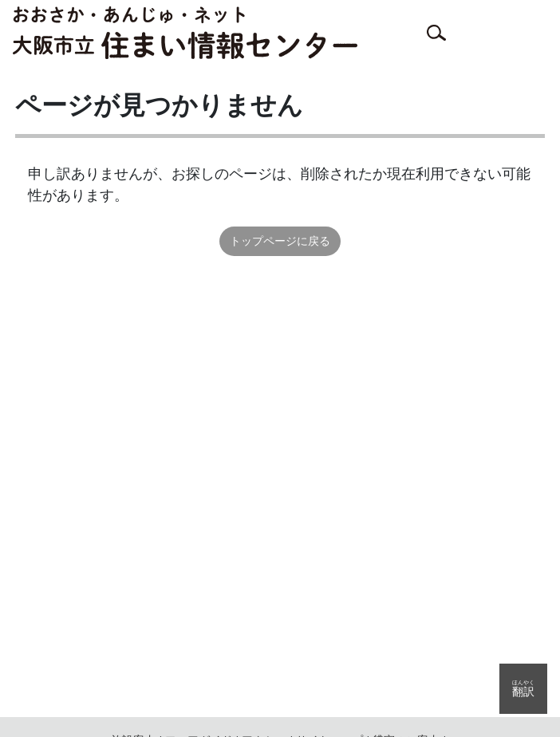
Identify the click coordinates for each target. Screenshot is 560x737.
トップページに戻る (280, 241)
